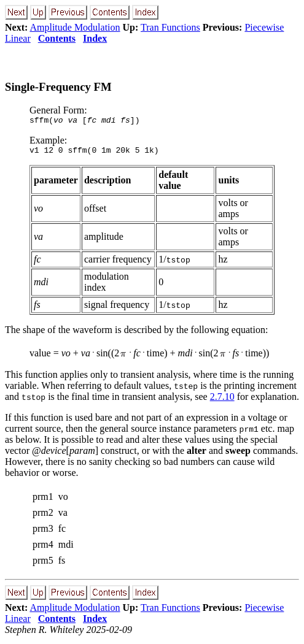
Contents (57, 38)
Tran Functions (170, 27)
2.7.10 (222, 400)
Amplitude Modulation (75, 27)
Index (95, 38)
